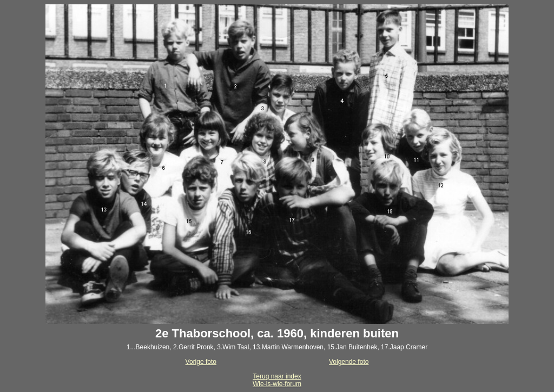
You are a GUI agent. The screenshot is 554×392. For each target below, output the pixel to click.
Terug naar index (277, 376)
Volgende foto (349, 362)
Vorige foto (201, 362)
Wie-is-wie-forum (277, 384)
